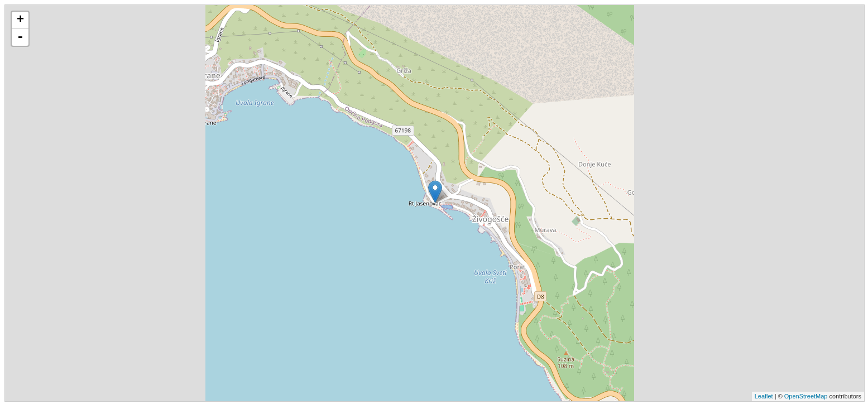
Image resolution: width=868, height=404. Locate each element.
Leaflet (764, 396)
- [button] (20, 37)
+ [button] (20, 20)
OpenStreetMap (806, 396)
